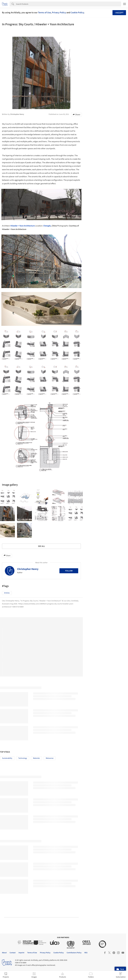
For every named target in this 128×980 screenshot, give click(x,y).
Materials (36, 758)
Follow (69, 571)
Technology (23, 758)
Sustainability (7, 758)
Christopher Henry (28, 569)
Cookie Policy (77, 13)
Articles (7, 593)
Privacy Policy (59, 13)
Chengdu (47, 226)
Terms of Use (44, 13)
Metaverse (50, 758)
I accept (119, 13)
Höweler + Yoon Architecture (23, 226)
